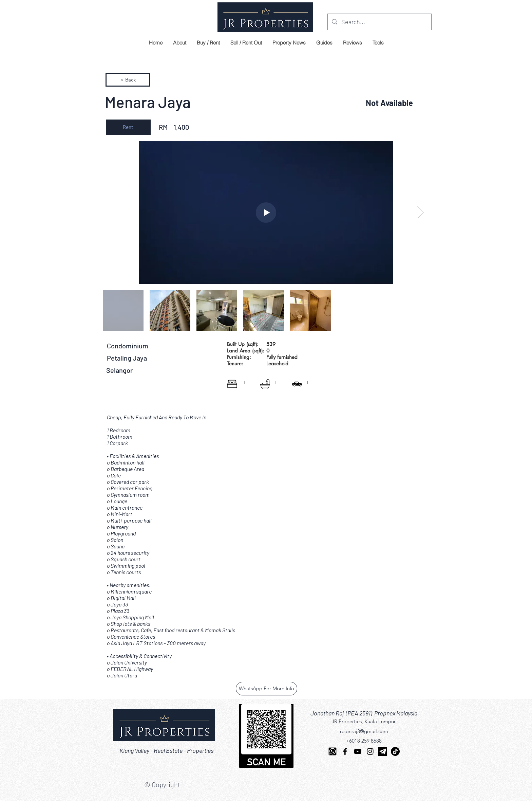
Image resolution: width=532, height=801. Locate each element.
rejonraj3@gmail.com (364, 731)
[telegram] (383, 751)
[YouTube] (358, 751)
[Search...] (379, 22)
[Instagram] (370, 751)
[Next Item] (421, 212)
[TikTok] (395, 751)
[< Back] (128, 80)
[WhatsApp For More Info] (267, 689)
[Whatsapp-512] (332, 751)
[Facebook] (345, 751)
